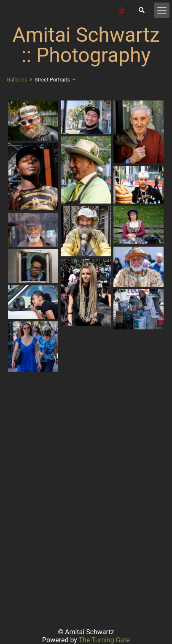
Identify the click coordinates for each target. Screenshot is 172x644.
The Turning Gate (104, 640)
